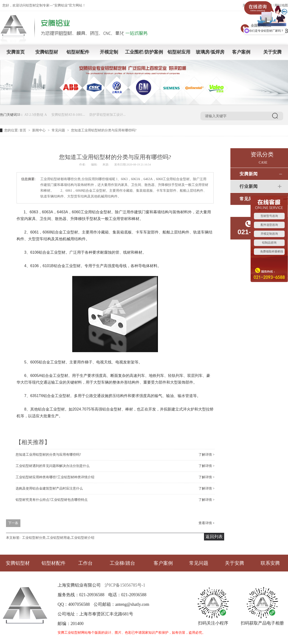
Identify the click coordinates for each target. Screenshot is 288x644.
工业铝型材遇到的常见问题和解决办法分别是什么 (53, 466)
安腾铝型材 (47, 52)
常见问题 (58, 130)
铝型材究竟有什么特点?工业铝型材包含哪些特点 (52, 500)
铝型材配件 (78, 52)
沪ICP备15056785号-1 (125, 585)
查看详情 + (207, 523)
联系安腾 (270, 563)
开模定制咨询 (269, 234)
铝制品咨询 (269, 243)
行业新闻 (249, 186)
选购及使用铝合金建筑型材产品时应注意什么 (49, 488)
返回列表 (214, 537)
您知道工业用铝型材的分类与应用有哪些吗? (48, 455)
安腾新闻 (249, 174)
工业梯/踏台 (122, 563)
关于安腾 (272, 52)
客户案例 (241, 52)
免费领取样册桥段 (272, 251)
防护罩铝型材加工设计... (108, 115)
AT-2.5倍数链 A (36, 115)
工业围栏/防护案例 (144, 52)
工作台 (85, 563)
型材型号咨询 (269, 216)
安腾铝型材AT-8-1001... (68, 115)
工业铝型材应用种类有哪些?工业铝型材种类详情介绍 (55, 477)
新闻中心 (39, 130)
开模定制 (109, 52)
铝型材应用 (179, 52)
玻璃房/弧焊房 (210, 52)
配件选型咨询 (269, 225)
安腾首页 (16, 52)
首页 (23, 130)
